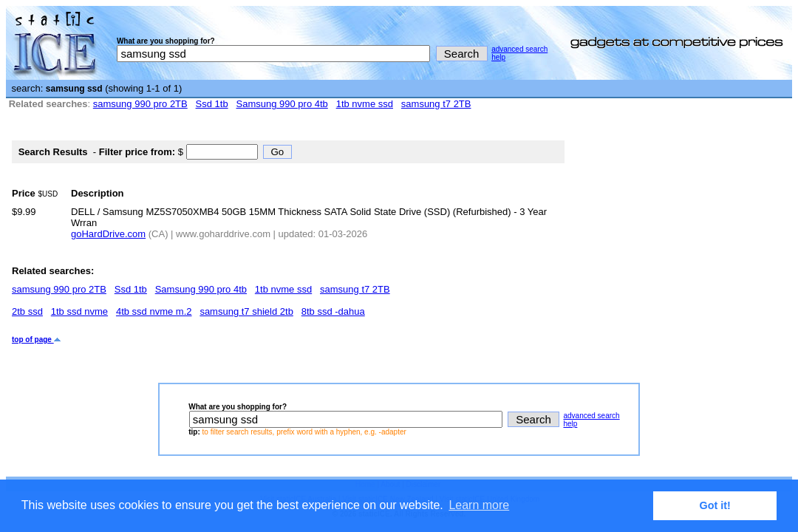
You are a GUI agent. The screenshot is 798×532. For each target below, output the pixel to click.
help (498, 57)
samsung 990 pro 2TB (140, 104)
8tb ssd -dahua (333, 311)
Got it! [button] (715, 505)
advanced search (519, 49)
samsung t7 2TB (436, 104)
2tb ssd (27, 311)
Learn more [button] (479, 505)
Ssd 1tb (212, 104)
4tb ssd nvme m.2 (154, 311)
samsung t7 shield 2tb (246, 311)
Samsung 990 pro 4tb (282, 104)
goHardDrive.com (108, 234)
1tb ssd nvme (79, 311)
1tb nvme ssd (365, 104)
